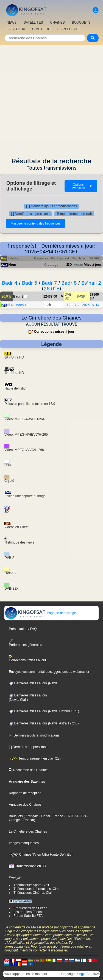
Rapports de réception (25, 793)
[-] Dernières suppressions (30, 214)
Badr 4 (10, 283)
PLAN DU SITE (69, 29)
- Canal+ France (51, 816)
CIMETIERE (41, 29)
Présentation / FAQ (23, 629)
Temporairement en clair (74, 214)
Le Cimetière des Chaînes (28, 831)
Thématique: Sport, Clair (31, 885)
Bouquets (16, 816)
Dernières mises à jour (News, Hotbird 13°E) (44, 711)
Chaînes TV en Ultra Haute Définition (41, 855)
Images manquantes (24, 843)
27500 (94, 295)
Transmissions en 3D (27, 866)
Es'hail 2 (91, 283)
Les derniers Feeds (28, 912)
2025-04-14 (91, 305)
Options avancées (82, 186)
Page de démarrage (40, 613)
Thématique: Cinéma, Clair (33, 893)
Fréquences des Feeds (30, 908)
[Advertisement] (51, 100)
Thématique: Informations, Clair (36, 889)
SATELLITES (33, 23)
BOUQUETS (81, 23)
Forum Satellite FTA (28, 916)
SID (69, 264)
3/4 (92, 298)
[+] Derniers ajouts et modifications (51, 206)
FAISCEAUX (16, 29)
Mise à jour (93, 264)
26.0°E (52, 289)
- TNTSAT (71, 816)
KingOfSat (84, 974)
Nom (12, 264)
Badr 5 (30, 283)
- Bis (82, 816)
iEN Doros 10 (18, 305)
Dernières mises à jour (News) (34, 683)
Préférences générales (25, 643)
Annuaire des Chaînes (25, 805)
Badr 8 (69, 283)
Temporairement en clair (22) (35, 758)
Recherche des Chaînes (29, 770)
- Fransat (27, 820)
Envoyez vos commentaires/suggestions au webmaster (49, 672)
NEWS (12, 23)
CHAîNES (57, 23)
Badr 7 (49, 283)
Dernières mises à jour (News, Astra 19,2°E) (44, 723)
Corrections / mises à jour (54, 332)
